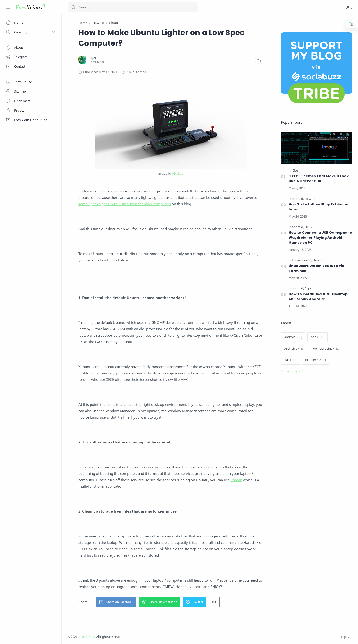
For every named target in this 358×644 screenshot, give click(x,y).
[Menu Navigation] (8, 7)
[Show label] (292, 371)
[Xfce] (295, 170)
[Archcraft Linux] (326, 349)
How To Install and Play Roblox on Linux (318, 207)
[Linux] (308, 227)
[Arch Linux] (294, 349)
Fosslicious (87, 637)
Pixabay (178, 173)
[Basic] (290, 360)
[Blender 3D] (315, 360)
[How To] (310, 199)
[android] (298, 199)
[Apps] (308, 288)
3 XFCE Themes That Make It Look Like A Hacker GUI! (319, 179)
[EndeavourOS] (302, 260)
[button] (349, 7)
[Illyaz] (93, 58)
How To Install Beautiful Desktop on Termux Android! (318, 296)
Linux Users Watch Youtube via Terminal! (316, 268)
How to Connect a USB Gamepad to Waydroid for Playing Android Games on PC (320, 238)
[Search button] (73, 7)
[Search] (133, 7)
